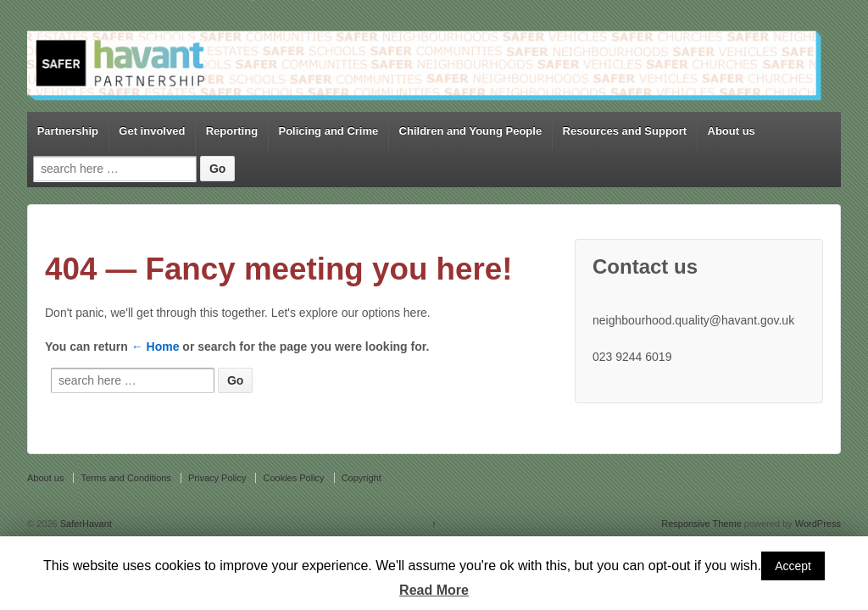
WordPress (818, 524)
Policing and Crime (328, 131)
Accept (793, 566)
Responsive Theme (701, 524)
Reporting (232, 131)
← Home (156, 347)
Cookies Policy (293, 478)
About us (732, 131)
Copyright (362, 478)
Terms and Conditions (125, 478)
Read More (434, 590)
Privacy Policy (217, 478)
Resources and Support (625, 131)
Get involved (152, 131)
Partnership (68, 131)
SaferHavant (85, 524)
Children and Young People (471, 131)
